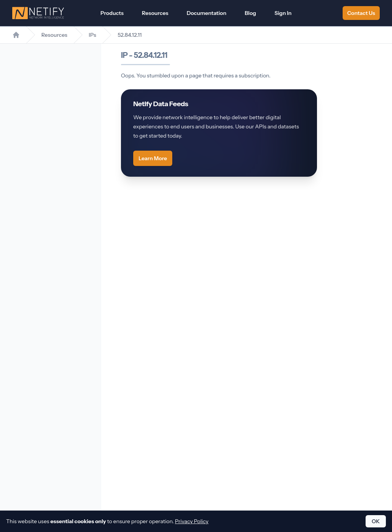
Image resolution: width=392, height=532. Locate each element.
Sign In (283, 13)
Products (112, 13)
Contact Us (361, 13)
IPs (92, 35)
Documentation (207, 13)
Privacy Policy (192, 521)
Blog (250, 13)
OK (376, 521)
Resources (155, 13)
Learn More (153, 158)
